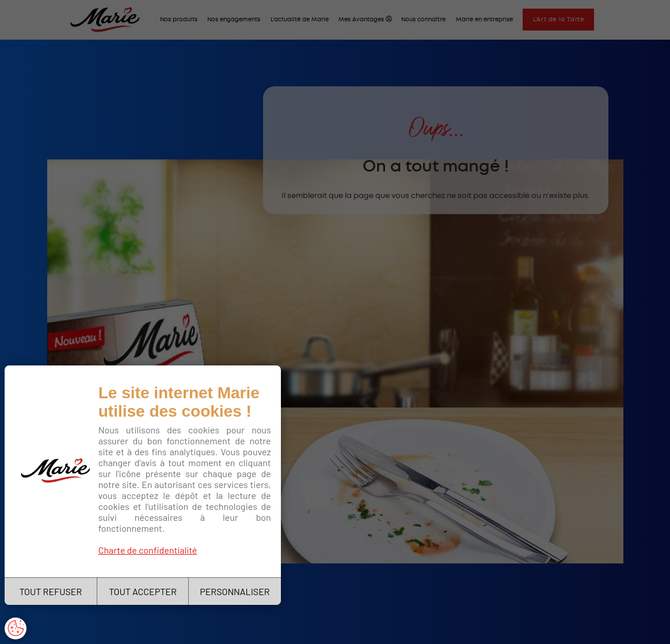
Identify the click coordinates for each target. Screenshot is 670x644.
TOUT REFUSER (51, 591)
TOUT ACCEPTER (143, 591)
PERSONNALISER (235, 591)
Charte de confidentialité (148, 550)
